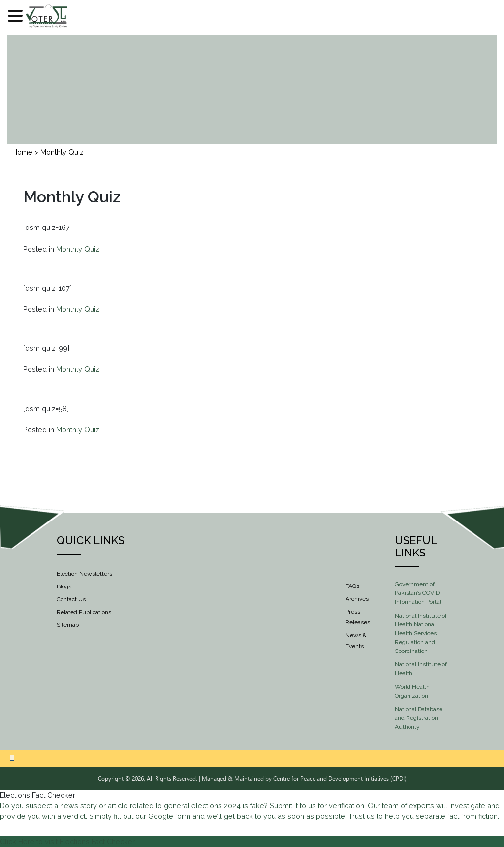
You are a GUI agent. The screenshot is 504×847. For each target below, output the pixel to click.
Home (22, 152)
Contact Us (71, 599)
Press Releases (358, 617)
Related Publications (84, 612)
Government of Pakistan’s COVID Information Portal (418, 593)
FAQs (352, 586)
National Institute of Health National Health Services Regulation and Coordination (421, 633)
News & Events (356, 641)
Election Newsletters (84, 574)
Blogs (64, 586)
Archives (357, 599)
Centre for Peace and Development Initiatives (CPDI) (340, 778)
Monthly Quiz (78, 249)
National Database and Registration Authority (419, 718)
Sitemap (68, 625)
